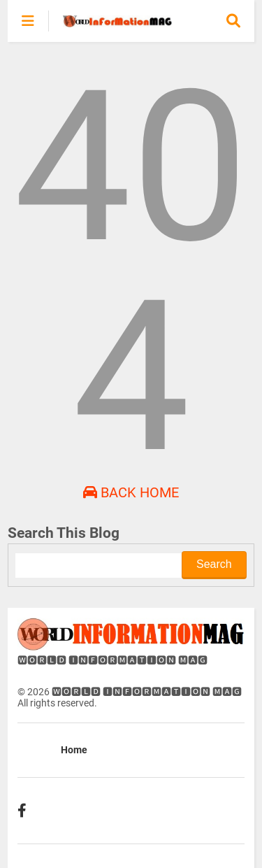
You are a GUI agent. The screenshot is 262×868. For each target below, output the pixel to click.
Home (74, 750)
